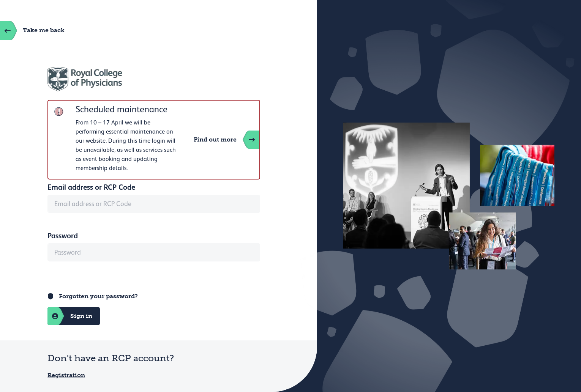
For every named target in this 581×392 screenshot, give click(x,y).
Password (63, 236)
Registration (66, 375)
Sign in (70, 316)
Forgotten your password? (98, 296)
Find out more (227, 140)
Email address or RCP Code (91, 187)
